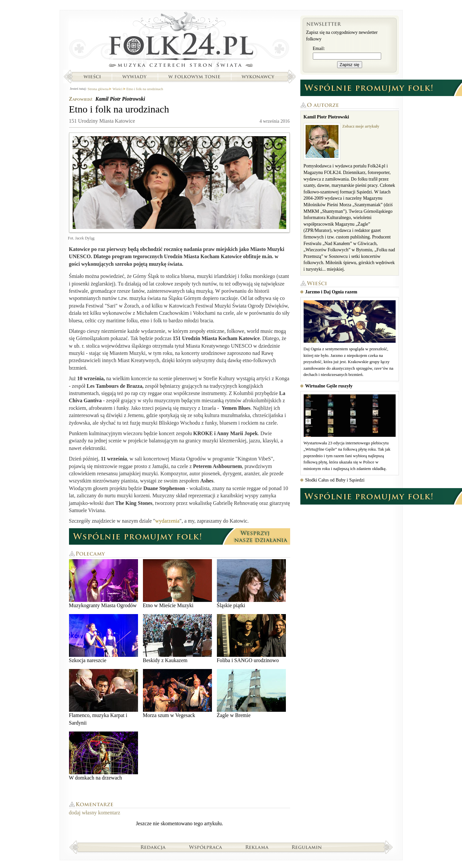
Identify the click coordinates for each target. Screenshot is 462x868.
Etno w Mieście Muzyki (177, 584)
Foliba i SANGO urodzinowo (251, 639)
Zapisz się (350, 65)
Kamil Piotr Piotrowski (120, 99)
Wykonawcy (259, 77)
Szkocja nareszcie (104, 639)
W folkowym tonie (194, 77)
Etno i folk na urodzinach (145, 89)
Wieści (92, 77)
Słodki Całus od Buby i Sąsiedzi (335, 480)
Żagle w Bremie (251, 694)
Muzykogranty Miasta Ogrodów (104, 584)
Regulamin (307, 847)
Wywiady (134, 77)
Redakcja (153, 847)
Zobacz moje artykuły (361, 126)
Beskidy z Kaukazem (177, 639)
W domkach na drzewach (104, 756)
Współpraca (206, 847)
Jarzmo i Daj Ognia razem (331, 292)
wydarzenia (167, 521)
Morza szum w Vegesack (177, 694)
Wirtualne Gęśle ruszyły (329, 386)
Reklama (257, 847)
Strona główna (180, 41)
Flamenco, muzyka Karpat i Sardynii (104, 697)
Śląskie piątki (251, 584)
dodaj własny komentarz (95, 813)
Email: (319, 49)
